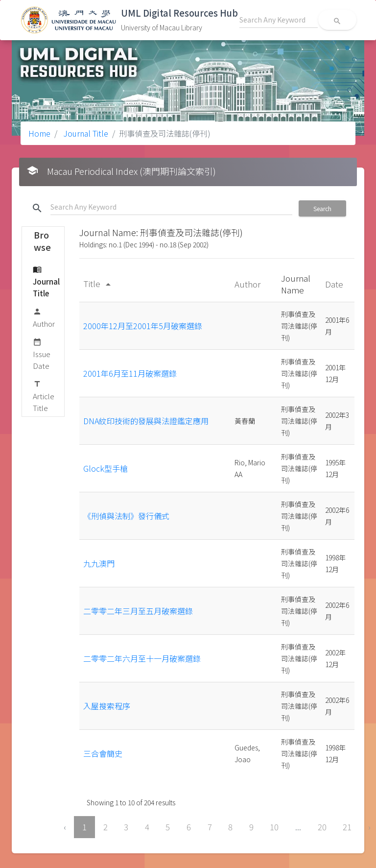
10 (274, 827)
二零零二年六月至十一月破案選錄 (142, 658)
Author (44, 317)
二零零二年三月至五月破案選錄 (138, 611)
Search (322, 208)
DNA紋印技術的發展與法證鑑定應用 (146, 421)
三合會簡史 (103, 753)
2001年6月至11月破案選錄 (130, 373)
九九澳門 (99, 563)
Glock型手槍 (106, 468)
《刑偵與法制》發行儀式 (126, 516)
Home (39, 133)
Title (99, 283)
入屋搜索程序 (107, 706)
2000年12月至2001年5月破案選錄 (143, 326)
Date (335, 284)
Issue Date (42, 353)
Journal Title (85, 133)
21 (347, 827)
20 (322, 827)
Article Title (44, 396)
